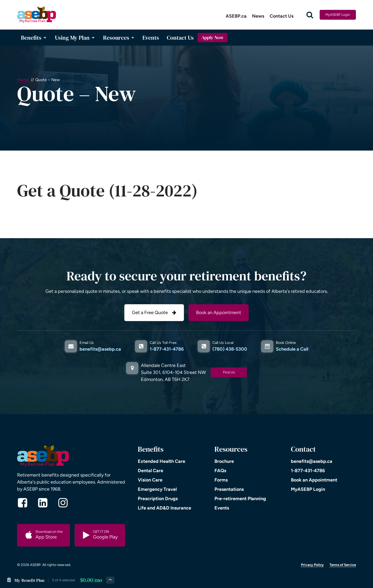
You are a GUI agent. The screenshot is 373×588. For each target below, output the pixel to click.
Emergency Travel (157, 489)
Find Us (229, 372)
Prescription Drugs (158, 499)
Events (151, 38)
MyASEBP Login (338, 15)
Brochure (224, 461)
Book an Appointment (219, 313)
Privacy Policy (312, 565)
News (258, 16)
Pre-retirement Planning (240, 499)
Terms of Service (343, 565)
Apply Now (213, 38)
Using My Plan (75, 38)
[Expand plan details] (110, 580)
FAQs (220, 471)
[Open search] (310, 15)
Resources (119, 38)
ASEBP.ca (236, 16)
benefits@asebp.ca (100, 349)
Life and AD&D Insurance (164, 508)
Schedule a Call (292, 349)
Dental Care (150, 471)
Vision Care (150, 480)
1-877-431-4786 (167, 349)
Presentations (229, 489)
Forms (221, 480)
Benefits (34, 38)
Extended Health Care (162, 461)
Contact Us (282, 16)
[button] (154, 313)
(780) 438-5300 (230, 349)
